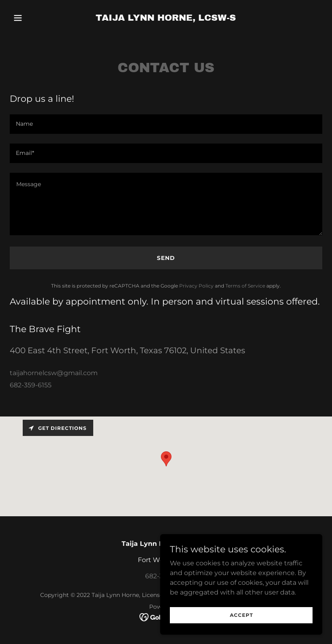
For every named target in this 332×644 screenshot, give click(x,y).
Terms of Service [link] (245, 286)
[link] (166, 18)
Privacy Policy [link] (196, 286)
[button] (33, 18)
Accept (241, 615)
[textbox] (166, 124)
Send (166, 258)
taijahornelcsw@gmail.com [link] (54, 373)
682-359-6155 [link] (31, 385)
